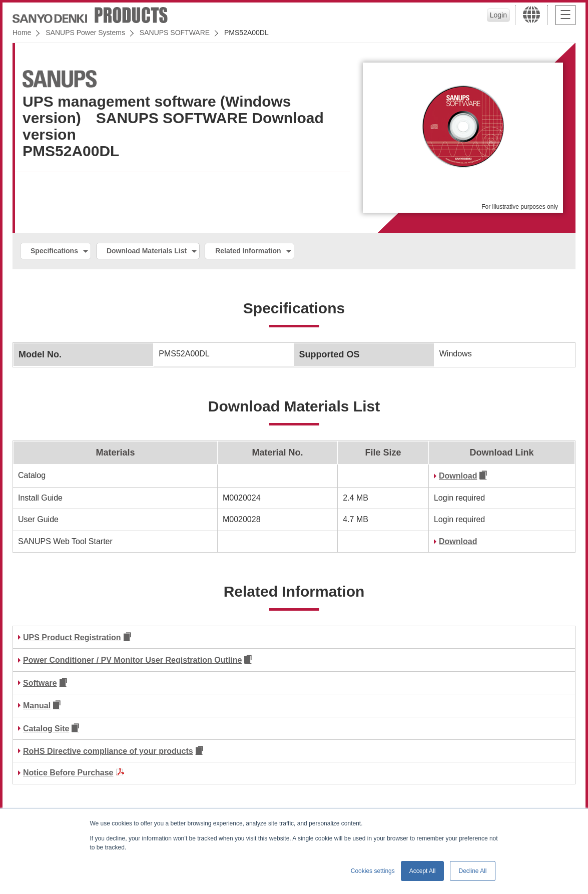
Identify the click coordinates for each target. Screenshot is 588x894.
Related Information (248, 251)
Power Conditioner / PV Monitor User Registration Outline (132, 660)
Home (22, 33)
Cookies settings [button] (373, 871)
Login (498, 15)
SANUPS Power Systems (85, 33)
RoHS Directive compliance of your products (108, 751)
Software (40, 683)
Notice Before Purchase (68, 773)
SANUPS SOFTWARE (175, 33)
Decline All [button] (472, 871)
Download (458, 476)
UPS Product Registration (72, 637)
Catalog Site (46, 729)
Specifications (54, 251)
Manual (37, 706)
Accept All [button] (423, 871)
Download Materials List (147, 251)
